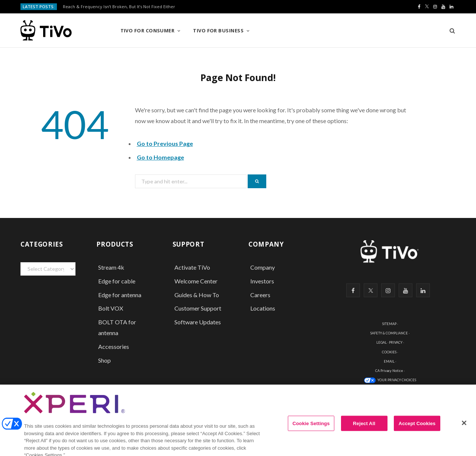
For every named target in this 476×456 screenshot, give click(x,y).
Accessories (114, 346)
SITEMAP (389, 324)
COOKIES (389, 352)
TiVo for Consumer (148, 30)
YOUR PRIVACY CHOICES (397, 380)
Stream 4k (111, 267)
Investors (262, 281)
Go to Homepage (160, 157)
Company (263, 267)
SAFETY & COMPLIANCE (389, 333)
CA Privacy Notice (389, 371)
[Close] (464, 428)
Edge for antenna (120, 295)
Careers (260, 295)
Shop (104, 360)
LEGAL (382, 342)
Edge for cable (117, 281)
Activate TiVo (192, 267)
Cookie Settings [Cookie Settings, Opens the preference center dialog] (311, 429)
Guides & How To (197, 295)
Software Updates (198, 322)
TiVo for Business (218, 30)
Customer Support (198, 308)
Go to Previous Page (165, 143)
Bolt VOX (111, 308)
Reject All (364, 429)
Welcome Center (196, 281)
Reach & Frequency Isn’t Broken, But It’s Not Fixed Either (119, 7)
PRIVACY (396, 342)
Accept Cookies (417, 429)
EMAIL (389, 361)
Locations (263, 308)
